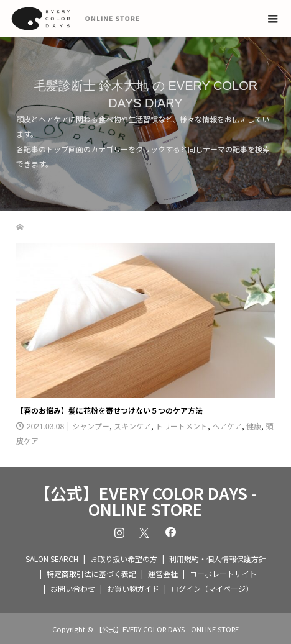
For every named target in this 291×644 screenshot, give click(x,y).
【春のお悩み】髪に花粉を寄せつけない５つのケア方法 (109, 410)
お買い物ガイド (133, 588)
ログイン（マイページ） (212, 588)
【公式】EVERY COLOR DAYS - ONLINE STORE (145, 501)
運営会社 (163, 574)
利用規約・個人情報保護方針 (218, 559)
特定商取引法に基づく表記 (91, 574)
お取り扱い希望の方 (124, 559)
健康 (254, 426)
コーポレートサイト (223, 574)
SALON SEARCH (52, 559)
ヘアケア (227, 426)
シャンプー (91, 426)
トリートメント (182, 426)
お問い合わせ (73, 588)
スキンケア (132, 426)
